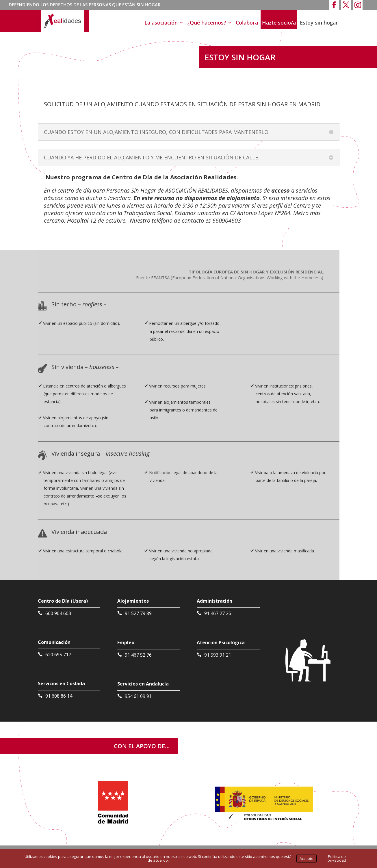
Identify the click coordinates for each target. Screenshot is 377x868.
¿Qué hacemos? (207, 23)
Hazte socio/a (279, 23)
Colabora (247, 23)
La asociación (161, 23)
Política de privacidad (337, 858)
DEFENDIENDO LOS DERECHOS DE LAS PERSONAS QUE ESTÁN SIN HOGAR (85, 5)
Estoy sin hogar (319, 23)
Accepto (307, 858)
